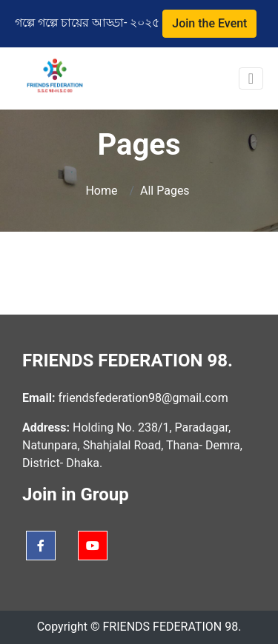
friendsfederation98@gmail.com (141, 398)
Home (103, 191)
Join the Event (209, 23)
